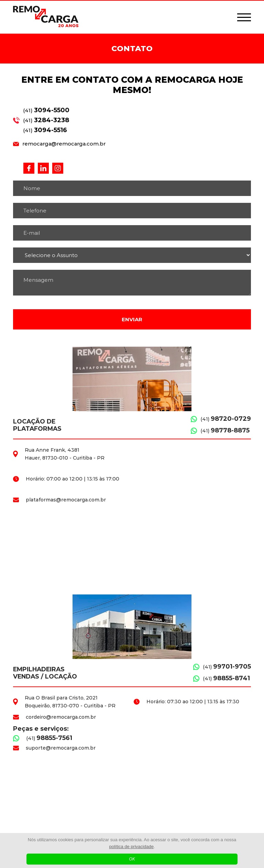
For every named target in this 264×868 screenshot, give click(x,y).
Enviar (132, 319)
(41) (46, 110)
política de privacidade (131, 847)
